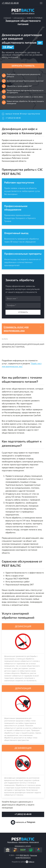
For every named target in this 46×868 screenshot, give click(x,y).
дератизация (34, 842)
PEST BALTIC (24, 855)
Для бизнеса (19, 18)
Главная (7, 18)
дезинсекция (23, 842)
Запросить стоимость (23, 66)
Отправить (23, 312)
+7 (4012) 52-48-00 (10, 3)
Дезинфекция (12, 842)
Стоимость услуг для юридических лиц (16, 329)
